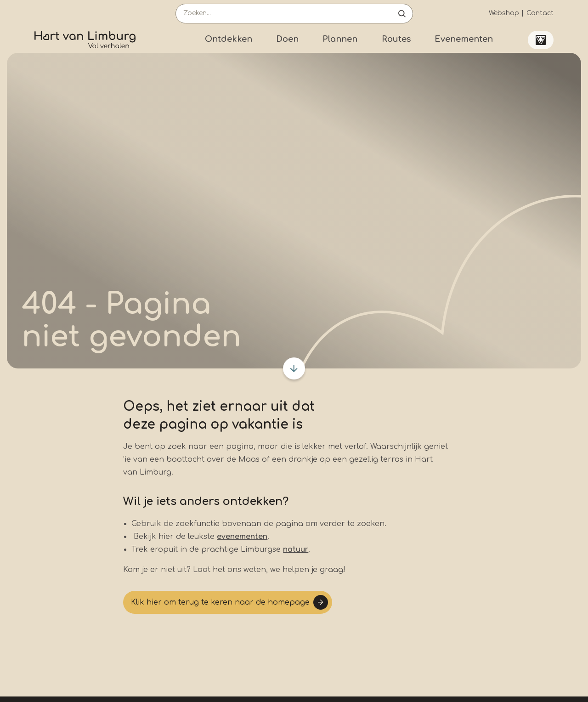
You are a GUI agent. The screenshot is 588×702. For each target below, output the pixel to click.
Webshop (504, 13)
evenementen (242, 537)
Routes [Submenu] (396, 39)
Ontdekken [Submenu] (229, 39)
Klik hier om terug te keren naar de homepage (220, 602)
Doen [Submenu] (287, 39)
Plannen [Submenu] (340, 39)
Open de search (402, 14)
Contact (540, 13)
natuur (296, 549)
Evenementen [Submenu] (464, 39)
